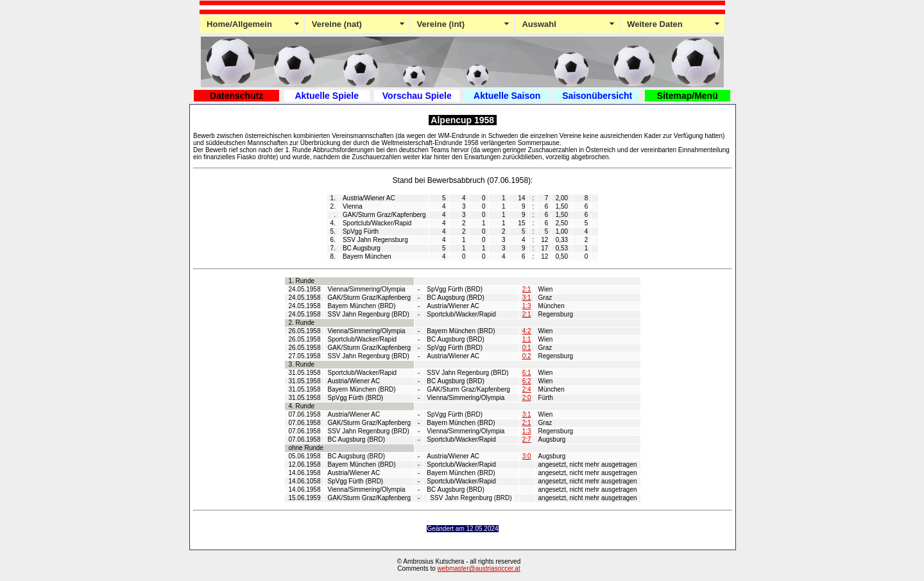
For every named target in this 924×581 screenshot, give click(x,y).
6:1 (527, 373)
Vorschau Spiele (417, 96)
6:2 (527, 381)
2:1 (527, 289)
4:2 (527, 331)
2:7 (527, 439)
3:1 (527, 298)
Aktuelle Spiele (327, 96)
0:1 (527, 348)
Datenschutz (236, 96)
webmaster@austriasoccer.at (479, 568)
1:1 (527, 339)
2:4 (527, 389)
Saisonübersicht (597, 96)
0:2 (527, 356)
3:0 (527, 456)
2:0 (527, 398)
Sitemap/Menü (688, 96)
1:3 (527, 306)
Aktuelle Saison (507, 96)
